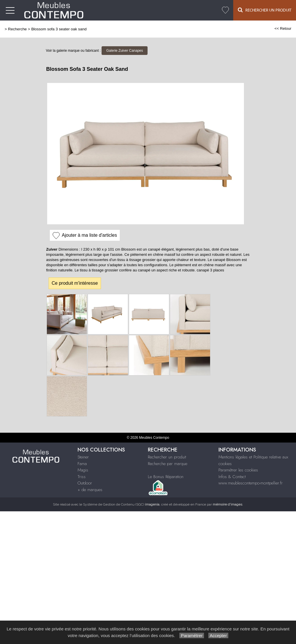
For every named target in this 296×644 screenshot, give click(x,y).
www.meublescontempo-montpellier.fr (251, 483)
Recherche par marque (168, 464)
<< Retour (283, 28)
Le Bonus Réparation (166, 477)
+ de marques (90, 490)
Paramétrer (192, 635)
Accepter (218, 635)
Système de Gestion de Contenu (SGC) (121, 504)
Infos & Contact (232, 477)
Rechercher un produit (167, 457)
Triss (82, 477)
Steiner (83, 457)
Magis (83, 470)
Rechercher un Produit (265, 10)
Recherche (18, 29)
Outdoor (85, 483)
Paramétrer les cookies (238, 470)
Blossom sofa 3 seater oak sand (59, 29)
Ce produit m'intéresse (75, 283)
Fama (82, 464)
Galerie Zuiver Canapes (125, 51)
